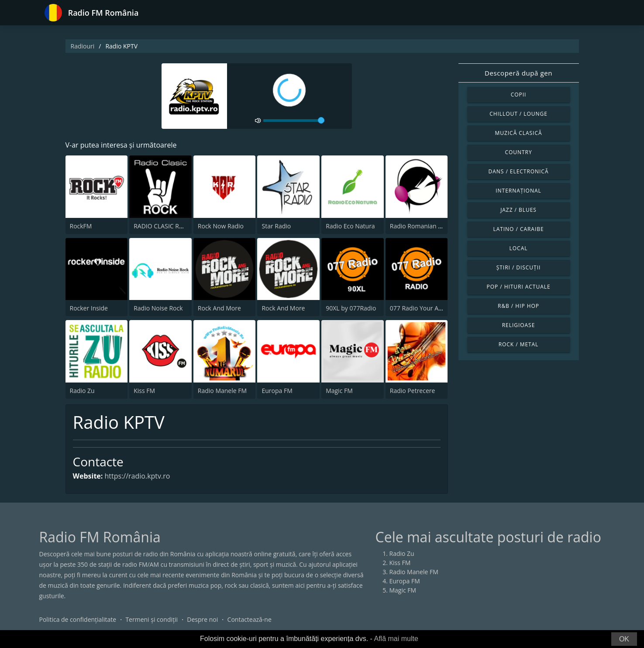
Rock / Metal (519, 344)
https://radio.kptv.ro (138, 476)
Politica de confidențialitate (78, 619)
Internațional (518, 191)
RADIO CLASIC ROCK (162, 226)
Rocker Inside (89, 308)
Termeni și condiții (152, 619)
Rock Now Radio (221, 226)
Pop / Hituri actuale (518, 287)
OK (624, 639)
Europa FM (277, 391)
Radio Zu (82, 391)
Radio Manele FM (222, 391)
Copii (519, 95)
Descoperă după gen (518, 73)
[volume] (294, 121)
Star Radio (276, 226)
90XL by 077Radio (351, 308)
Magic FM (339, 391)
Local (519, 248)
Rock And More (219, 308)
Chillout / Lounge (518, 114)
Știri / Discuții (519, 267)
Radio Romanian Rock (421, 226)
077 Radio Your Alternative (428, 308)
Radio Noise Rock (158, 308)
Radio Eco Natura (350, 226)
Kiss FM (144, 391)
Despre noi (202, 619)
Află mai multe (396, 639)
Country (518, 152)
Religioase (519, 325)
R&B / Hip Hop (518, 306)
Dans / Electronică (519, 171)
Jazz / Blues (518, 210)
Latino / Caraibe (518, 229)
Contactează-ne (250, 619)
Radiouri (83, 46)
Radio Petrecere (413, 391)
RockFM (81, 226)
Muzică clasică (519, 133)
